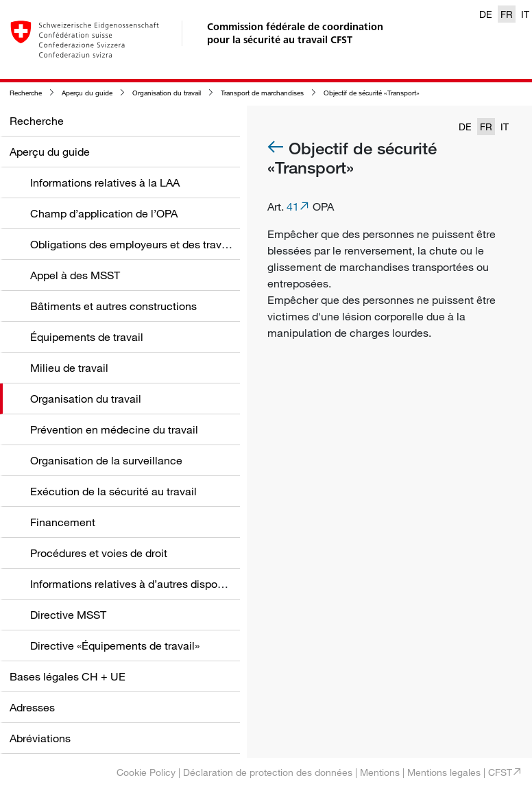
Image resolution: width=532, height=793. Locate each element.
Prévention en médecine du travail (114, 429)
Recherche (26, 93)
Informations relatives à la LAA (105, 182)
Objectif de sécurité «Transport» (372, 93)
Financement (63, 522)
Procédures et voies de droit (99, 553)
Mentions (380, 772)
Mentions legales (444, 772)
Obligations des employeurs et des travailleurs (144, 244)
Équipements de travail (87, 337)
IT (525, 14)
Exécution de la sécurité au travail (113, 491)
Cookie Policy (146, 772)
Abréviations (40, 738)
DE (486, 14)
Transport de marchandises (262, 93)
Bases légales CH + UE (68, 676)
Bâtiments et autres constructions (113, 306)
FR (507, 14)
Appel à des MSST (75, 275)
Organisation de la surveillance (106, 460)
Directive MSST (68, 615)
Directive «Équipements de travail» (115, 646)
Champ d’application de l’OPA (104, 213)
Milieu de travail (69, 368)
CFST (500, 772)
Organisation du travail (167, 93)
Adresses (32, 707)
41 (293, 206)
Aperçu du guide (87, 93)
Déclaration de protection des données (268, 772)
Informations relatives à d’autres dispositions (140, 584)
